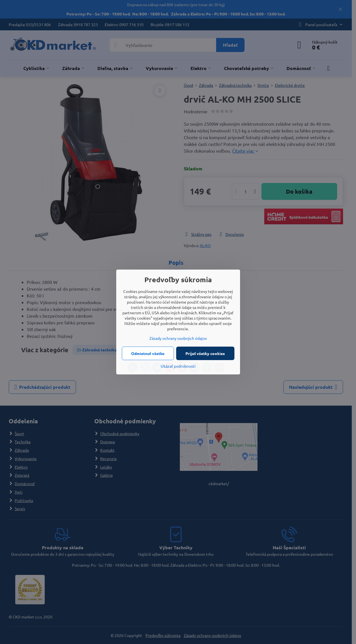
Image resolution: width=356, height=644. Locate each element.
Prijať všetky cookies (205, 353)
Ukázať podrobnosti (178, 366)
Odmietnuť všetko (148, 353)
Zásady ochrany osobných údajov (178, 338)
